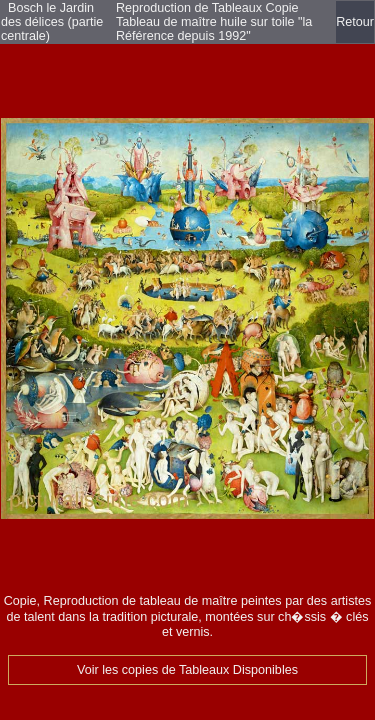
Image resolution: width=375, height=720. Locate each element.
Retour (355, 22)
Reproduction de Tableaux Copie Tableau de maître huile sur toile (207, 15)
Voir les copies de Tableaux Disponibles (187, 670)
